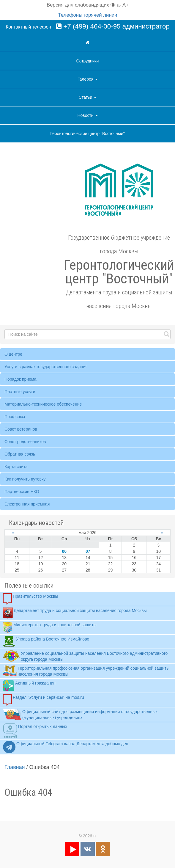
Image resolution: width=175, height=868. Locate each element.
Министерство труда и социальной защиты (50, 627)
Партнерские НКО (22, 492)
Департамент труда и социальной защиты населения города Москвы (75, 613)
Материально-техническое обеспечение (43, 404)
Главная (15, 767)
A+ (126, 5)
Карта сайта (16, 467)
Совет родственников (25, 442)
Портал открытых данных (35, 731)
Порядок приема (20, 379)
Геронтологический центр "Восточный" (87, 134)
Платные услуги (20, 392)
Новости (87, 115)
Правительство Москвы (31, 599)
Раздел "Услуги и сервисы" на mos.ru (44, 700)
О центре (13, 354)
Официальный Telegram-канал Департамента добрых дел (66, 747)
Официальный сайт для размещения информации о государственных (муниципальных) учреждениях (80, 714)
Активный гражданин (29, 686)
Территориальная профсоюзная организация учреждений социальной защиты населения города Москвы (86, 671)
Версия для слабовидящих (81, 5)
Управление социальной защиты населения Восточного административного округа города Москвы (85, 656)
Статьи (87, 97)
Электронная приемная (27, 504)
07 (88, 551)
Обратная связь (20, 454)
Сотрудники (88, 61)
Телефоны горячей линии (88, 15)
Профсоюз (15, 417)
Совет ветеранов (21, 429)
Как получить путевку (25, 479)
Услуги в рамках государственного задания (46, 367)
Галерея (88, 79)
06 (64, 551)
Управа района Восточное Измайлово (46, 642)
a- (119, 5)
